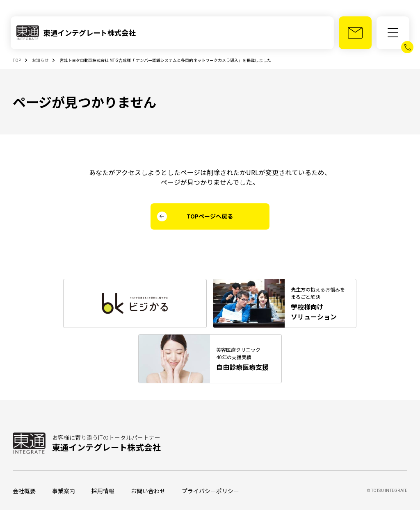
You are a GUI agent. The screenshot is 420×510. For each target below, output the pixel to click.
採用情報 (103, 491)
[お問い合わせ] (355, 33)
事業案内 (64, 491)
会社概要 (24, 491)
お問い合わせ (148, 491)
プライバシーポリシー (210, 491)
